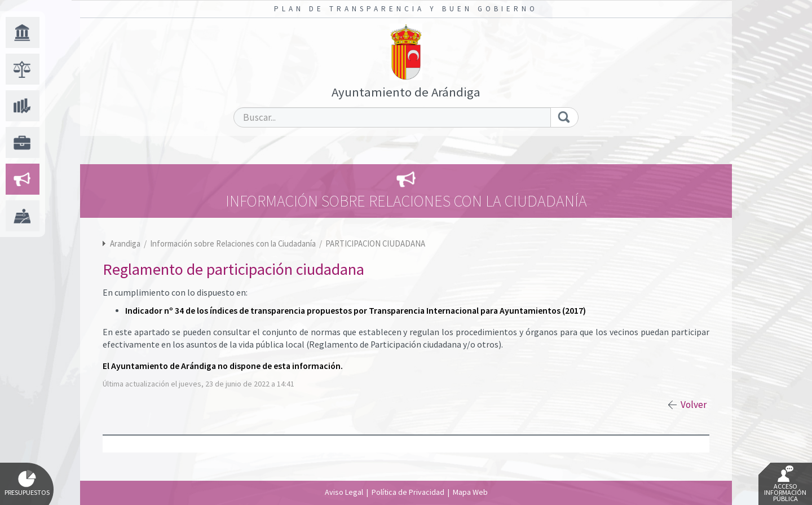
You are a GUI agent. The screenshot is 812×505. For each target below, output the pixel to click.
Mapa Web (470, 492)
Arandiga (125, 243)
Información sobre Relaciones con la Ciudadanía (234, 243)
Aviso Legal (344, 492)
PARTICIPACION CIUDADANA (375, 243)
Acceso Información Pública (785, 484)
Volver (694, 405)
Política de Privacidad (408, 492)
